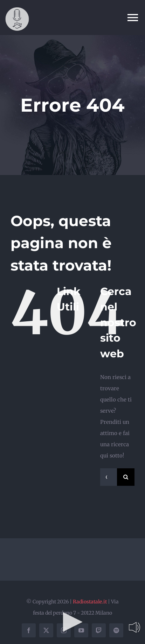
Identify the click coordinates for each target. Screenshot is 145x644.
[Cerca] (126, 477)
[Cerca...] (109, 477)
